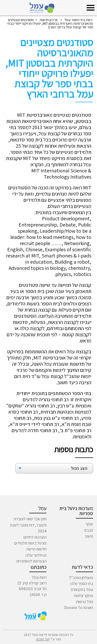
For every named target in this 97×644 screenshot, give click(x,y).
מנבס (89, 530)
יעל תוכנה (43, 639)
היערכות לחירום (35, 537)
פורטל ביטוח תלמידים (30, 543)
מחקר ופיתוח (84, 596)
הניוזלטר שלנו (36, 555)
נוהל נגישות (85, 602)
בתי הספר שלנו (82, 584)
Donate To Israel (79, 608)
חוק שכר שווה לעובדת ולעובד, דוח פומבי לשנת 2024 (28, 525)
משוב (89, 536)
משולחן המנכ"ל (81, 578)
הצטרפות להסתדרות (31, 561)
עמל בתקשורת (82, 589)
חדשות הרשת (36, 549)
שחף (89, 524)
